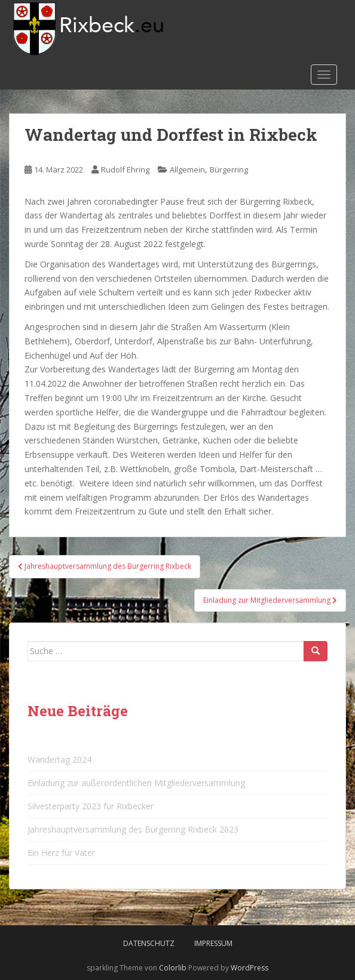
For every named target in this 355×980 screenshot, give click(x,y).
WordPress (250, 968)
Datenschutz (149, 943)
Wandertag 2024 (59, 759)
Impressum (213, 943)
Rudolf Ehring (125, 170)
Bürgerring (229, 170)
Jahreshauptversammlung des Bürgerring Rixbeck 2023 (133, 829)
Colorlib (173, 968)
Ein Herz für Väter (61, 853)
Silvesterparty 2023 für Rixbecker (91, 806)
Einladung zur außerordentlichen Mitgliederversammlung (136, 783)
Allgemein (187, 170)
